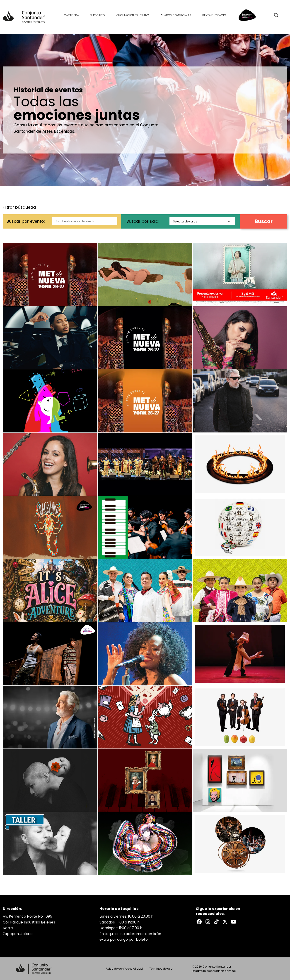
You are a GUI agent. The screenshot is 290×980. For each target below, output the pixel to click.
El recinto (97, 15)
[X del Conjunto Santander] (225, 922)
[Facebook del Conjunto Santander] (199, 922)
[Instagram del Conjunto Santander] (208, 922)
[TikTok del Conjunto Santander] (216, 922)
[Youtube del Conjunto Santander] (234, 922)
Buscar (264, 221)
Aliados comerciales (176, 15)
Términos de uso (161, 969)
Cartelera (71, 15)
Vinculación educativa (133, 15)
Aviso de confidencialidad (124, 969)
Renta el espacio (214, 15)
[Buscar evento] (276, 15)
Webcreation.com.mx (221, 971)
